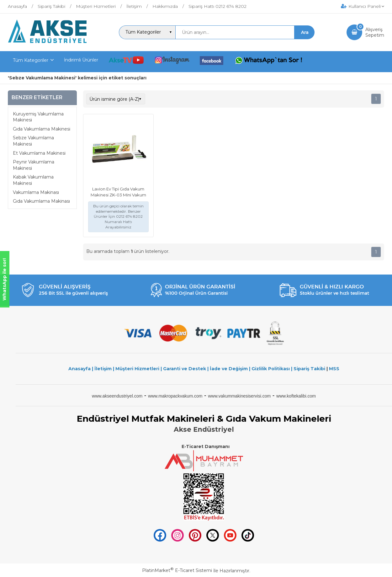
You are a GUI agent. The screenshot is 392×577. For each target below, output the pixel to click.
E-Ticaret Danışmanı (206, 446)
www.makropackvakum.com (175, 396)
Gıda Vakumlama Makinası (41, 201)
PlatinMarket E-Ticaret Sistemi (177, 570)
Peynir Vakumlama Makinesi (34, 165)
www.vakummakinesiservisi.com (239, 396)
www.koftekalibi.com (296, 396)
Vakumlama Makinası (36, 192)
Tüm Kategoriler (31, 60)
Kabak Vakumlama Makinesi (33, 180)
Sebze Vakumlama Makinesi (33, 141)
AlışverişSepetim (375, 32)
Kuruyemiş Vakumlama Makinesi (38, 117)
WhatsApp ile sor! (4, 279)
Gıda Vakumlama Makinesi (42, 129)
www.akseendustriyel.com (117, 396)
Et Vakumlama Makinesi (39, 153)
